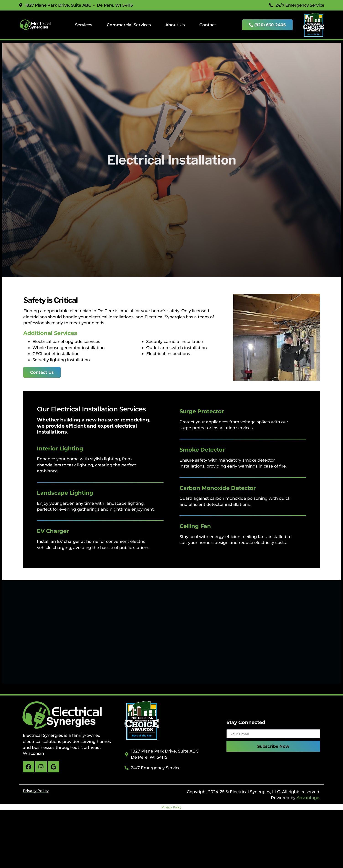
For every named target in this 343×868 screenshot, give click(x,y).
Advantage (308, 798)
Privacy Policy (171, 807)
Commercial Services (129, 25)
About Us (175, 25)
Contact (208, 25)
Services (84, 25)
